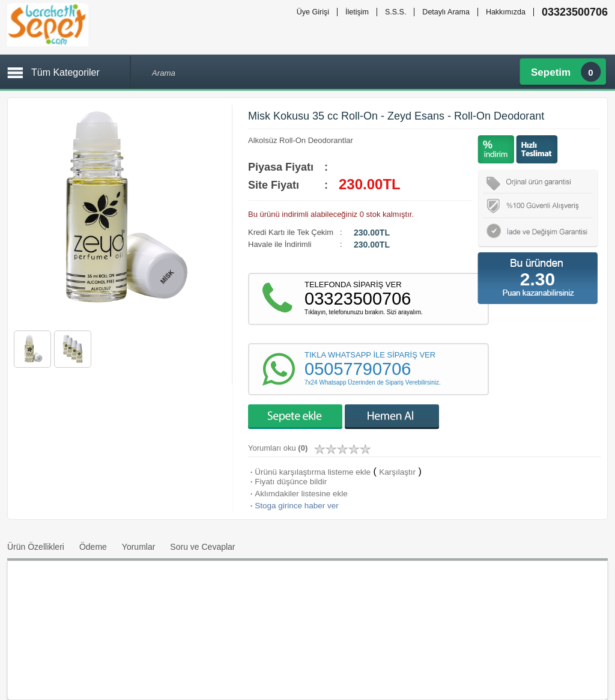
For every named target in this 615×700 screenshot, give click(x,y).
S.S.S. (395, 12)
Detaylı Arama (446, 12)
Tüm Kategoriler (65, 72)
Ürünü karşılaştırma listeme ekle (309, 472)
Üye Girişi (313, 12)
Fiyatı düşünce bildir (287, 482)
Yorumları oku (278, 448)
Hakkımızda (506, 12)
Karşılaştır (397, 472)
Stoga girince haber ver (293, 506)
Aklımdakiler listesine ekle (298, 494)
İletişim (357, 12)
